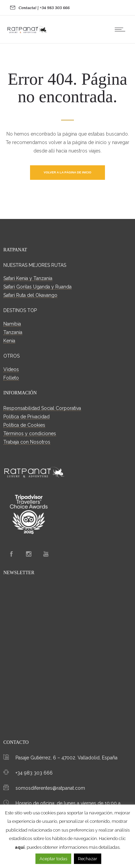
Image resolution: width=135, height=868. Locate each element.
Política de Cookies (24, 425)
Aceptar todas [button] (53, 859)
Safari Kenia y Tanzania (28, 278)
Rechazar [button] (88, 859)
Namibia (12, 324)
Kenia (9, 341)
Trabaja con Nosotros (27, 442)
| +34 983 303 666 (53, 8)
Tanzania (13, 332)
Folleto (11, 378)
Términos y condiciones (30, 433)
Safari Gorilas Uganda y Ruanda (37, 287)
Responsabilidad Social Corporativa (42, 408)
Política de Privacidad (26, 417)
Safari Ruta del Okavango (30, 295)
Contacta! (28, 8)
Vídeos (11, 369)
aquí (20, 847)
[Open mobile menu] (122, 29)
